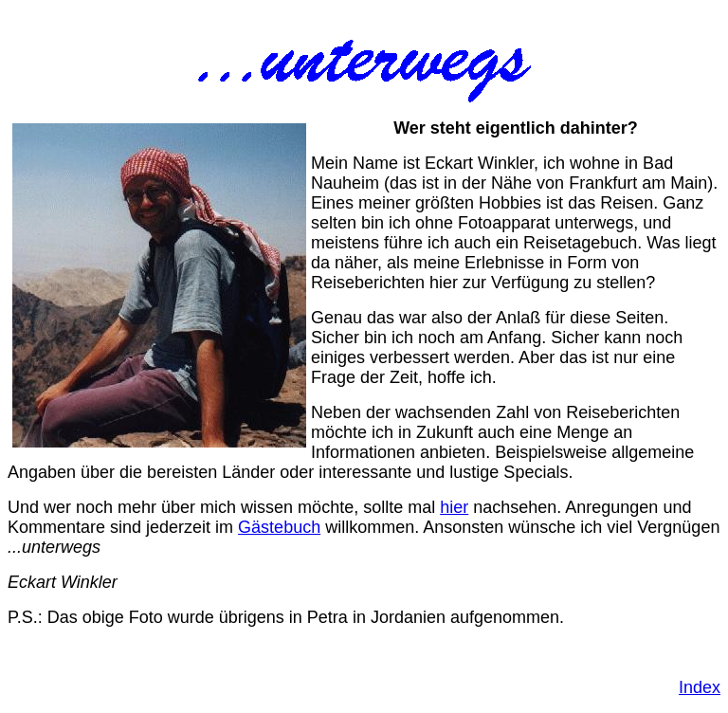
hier (454, 507)
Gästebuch (279, 527)
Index (700, 687)
